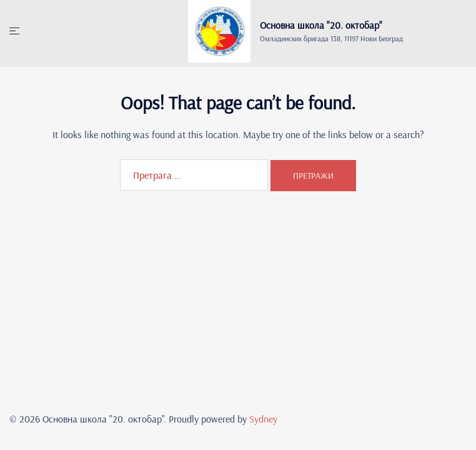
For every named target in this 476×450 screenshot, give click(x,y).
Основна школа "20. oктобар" (321, 25)
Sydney (263, 419)
